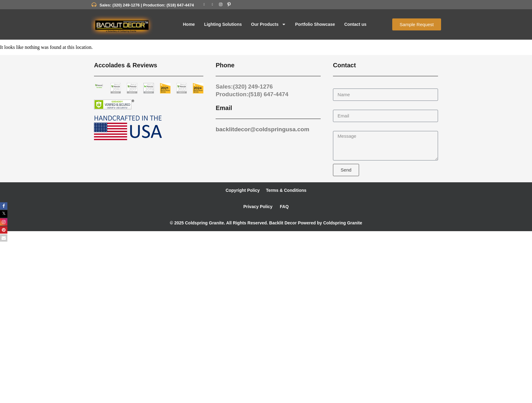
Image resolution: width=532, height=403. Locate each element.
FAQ (284, 207)
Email (339, 107)
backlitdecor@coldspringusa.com (262, 129)
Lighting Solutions (223, 24)
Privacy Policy (258, 207)
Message (343, 128)
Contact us (355, 24)
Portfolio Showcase (315, 24)
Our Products (268, 24)
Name (340, 86)
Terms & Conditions (286, 190)
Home (189, 24)
